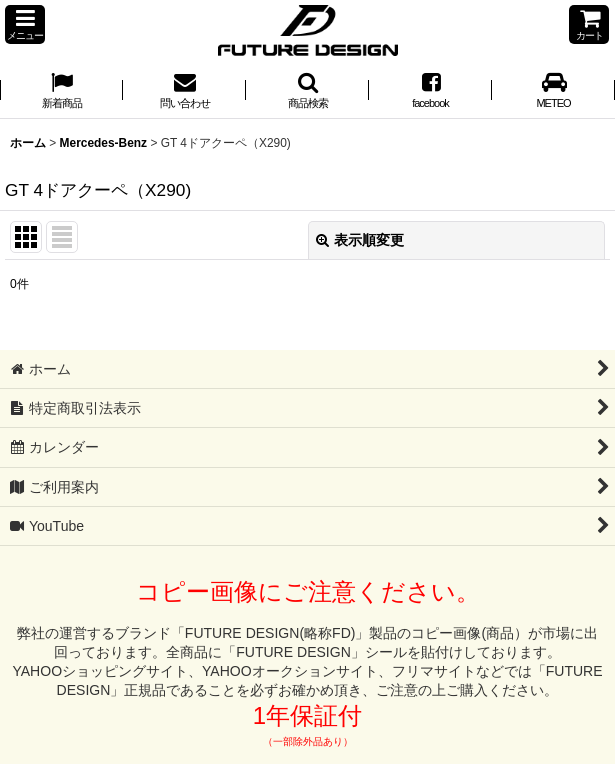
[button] (25, 24)
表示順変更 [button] (360, 240)
